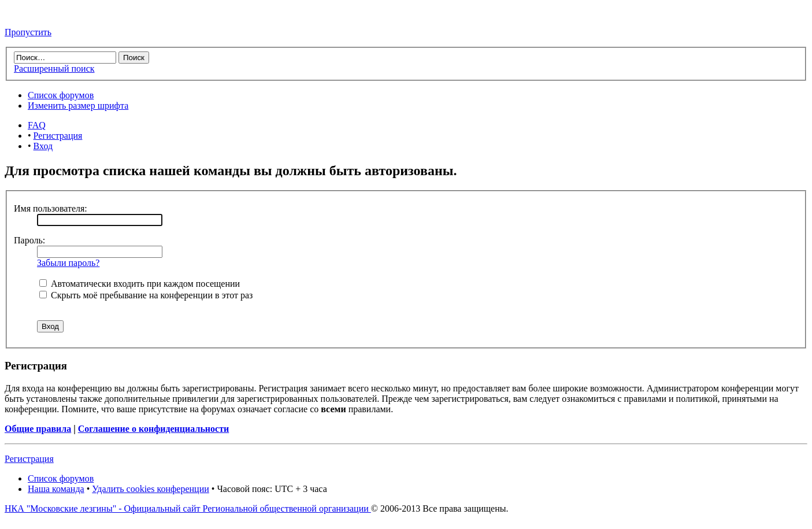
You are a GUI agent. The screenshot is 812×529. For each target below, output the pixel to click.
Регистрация (58, 136)
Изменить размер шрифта (78, 106)
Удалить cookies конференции (151, 489)
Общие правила (38, 429)
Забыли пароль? (68, 263)
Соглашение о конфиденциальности (153, 429)
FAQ (37, 125)
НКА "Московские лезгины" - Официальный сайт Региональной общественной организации (188, 508)
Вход (43, 146)
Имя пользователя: (51, 208)
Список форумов (61, 95)
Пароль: (29, 240)
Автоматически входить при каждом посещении (140, 284)
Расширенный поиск (54, 69)
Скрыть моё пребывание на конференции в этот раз (146, 295)
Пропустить (28, 32)
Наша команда (56, 489)
